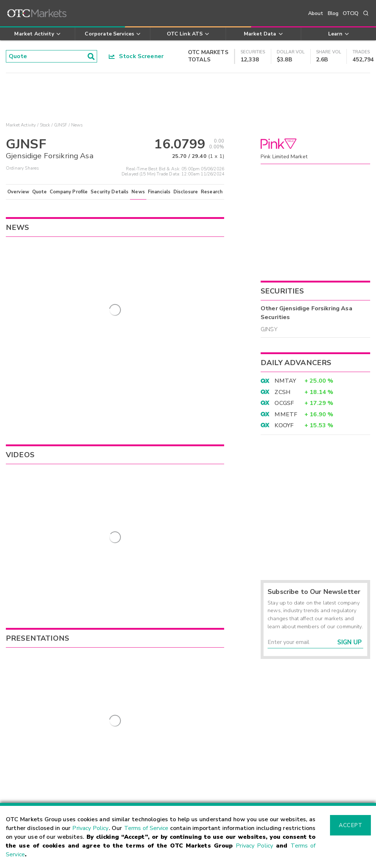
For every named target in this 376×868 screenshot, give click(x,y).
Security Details (110, 192)
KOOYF (284, 425)
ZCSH (283, 392)
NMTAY (285, 381)
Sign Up (350, 642)
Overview (18, 192)
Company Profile (69, 192)
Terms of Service (146, 828)
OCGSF (284, 403)
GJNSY (269, 329)
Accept (350, 825)
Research (212, 192)
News (138, 192)
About (316, 13)
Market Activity (21, 125)
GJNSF (61, 125)
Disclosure (186, 192)
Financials (159, 192)
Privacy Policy (90, 828)
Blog (333, 13)
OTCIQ (351, 13)
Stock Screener (136, 56)
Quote (40, 192)
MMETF (286, 414)
